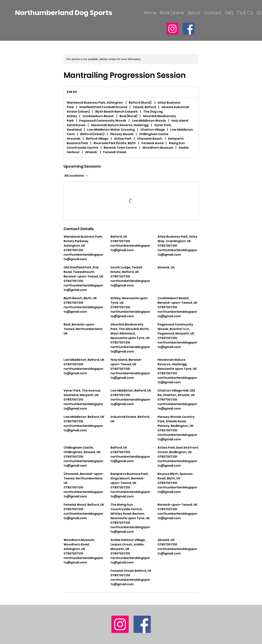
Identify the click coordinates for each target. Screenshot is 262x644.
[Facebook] (189, 29)
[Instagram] (172, 29)
